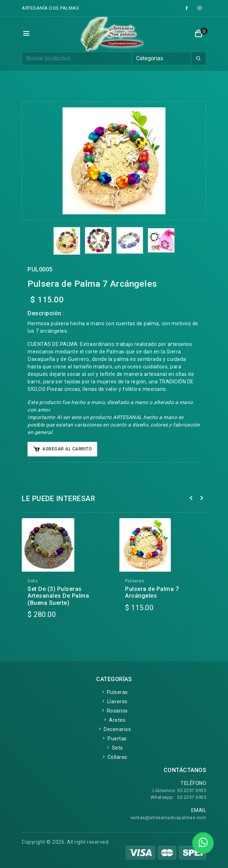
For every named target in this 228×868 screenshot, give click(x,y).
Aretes (114, 720)
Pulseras (114, 692)
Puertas (114, 739)
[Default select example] (162, 58)
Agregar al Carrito (63, 449)
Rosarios (114, 711)
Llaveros (114, 701)
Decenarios (114, 729)
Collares (114, 757)
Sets (114, 748)
